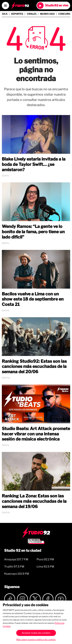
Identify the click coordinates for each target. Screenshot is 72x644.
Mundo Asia (47, 14)
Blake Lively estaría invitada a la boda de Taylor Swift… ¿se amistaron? (34, 164)
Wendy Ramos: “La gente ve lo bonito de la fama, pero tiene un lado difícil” (33, 232)
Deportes (17, 14)
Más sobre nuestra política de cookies (36, 640)
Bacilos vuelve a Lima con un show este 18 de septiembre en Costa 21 (33, 299)
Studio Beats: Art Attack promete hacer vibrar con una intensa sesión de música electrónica (36, 434)
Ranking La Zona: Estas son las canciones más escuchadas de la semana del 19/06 (34, 501)
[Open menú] (5, 6)
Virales (32, 14)
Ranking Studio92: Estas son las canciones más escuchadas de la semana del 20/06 (34, 367)
